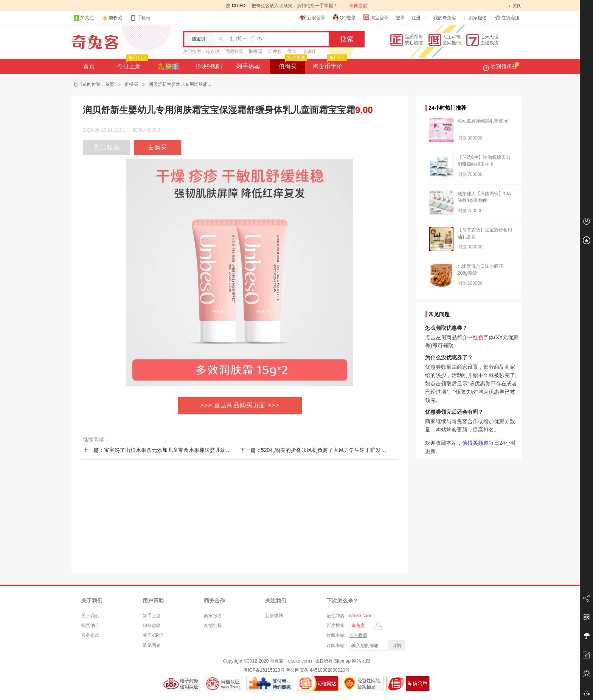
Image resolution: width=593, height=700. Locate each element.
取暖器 (256, 51)
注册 (416, 18)
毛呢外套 (234, 51)
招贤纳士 (90, 625)
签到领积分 (501, 67)
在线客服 (507, 18)
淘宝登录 (376, 17)
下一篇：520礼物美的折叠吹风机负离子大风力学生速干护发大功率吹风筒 (326, 450)
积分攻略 (152, 625)
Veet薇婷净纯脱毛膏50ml (483, 121)
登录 (400, 18)
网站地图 (361, 661)
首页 (89, 66)
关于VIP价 (153, 635)
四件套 (275, 51)
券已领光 (107, 147)
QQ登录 (344, 17)
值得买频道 (475, 443)
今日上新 (132, 64)
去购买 (158, 147)
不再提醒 (358, 6)
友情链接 (213, 625)
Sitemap (342, 661)
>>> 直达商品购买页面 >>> (240, 405)
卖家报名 (478, 18)
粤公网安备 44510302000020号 (318, 670)
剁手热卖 (248, 66)
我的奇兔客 (445, 18)
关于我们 (90, 616)
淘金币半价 (329, 64)
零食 (292, 51)
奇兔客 (95, 42)
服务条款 (90, 635)
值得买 (292, 64)
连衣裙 (213, 51)
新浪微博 (274, 616)
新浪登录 (312, 17)
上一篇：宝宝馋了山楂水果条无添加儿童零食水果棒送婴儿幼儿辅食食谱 (168, 450)
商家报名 (213, 616)
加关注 (84, 18)
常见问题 (152, 645)
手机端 (140, 18)
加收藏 (115, 18)
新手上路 (152, 616)
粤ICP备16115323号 (264, 670)
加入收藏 (358, 635)
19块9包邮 (208, 66)
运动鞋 (309, 51)
